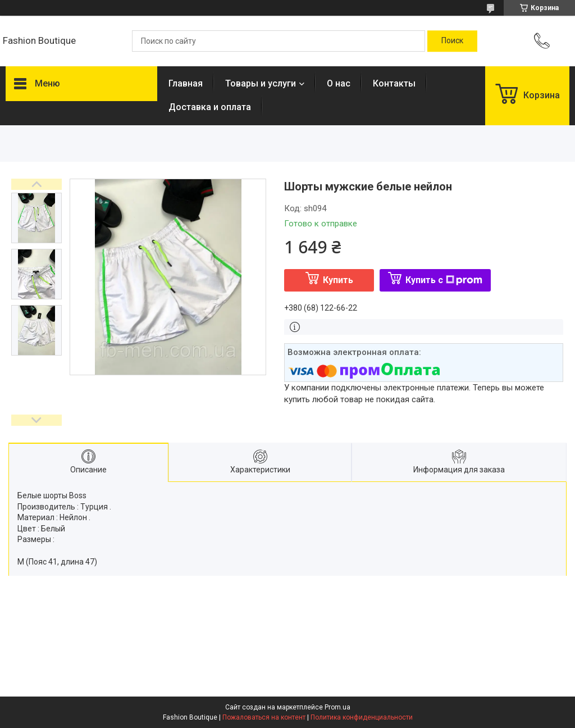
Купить (338, 280)
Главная (186, 83)
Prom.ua (337, 707)
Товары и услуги (261, 83)
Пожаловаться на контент (264, 717)
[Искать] (452, 41)
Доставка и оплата (210, 107)
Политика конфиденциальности (362, 717)
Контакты (394, 83)
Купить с (444, 280)
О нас (339, 83)
